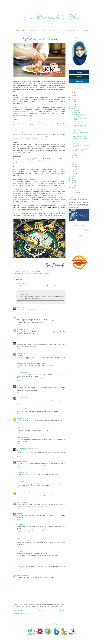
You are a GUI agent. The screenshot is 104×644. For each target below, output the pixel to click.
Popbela (27, 273)
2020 (72, 106)
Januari (74, 173)
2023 (72, 100)
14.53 (26, 398)
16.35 (26, 418)
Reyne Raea (20, 353)
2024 (72, 97)
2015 (72, 183)
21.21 (25, 330)
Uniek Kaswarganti (22, 502)
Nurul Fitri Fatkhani (22, 437)
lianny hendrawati (22, 372)
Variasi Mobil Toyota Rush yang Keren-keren (79, 119)
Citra (19, 564)
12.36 (31, 294)
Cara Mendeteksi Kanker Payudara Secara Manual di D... (80, 133)
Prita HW (20, 482)
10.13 (24, 482)
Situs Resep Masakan (34, 273)
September (75, 156)
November (75, 113)
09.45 (24, 307)
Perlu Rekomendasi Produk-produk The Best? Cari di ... (80, 146)
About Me (25, 31)
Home (18, 31)
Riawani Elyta (21, 418)
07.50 (25, 461)
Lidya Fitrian (21, 398)
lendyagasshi (21, 551)
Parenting (35, 31)
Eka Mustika (20, 472)
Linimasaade (21, 409)
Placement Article (21, 273)
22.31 (30, 437)
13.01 (29, 502)
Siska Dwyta (20, 461)
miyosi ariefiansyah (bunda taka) (26, 448)
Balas (19, 288)
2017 (72, 178)
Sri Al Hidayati (21, 575)
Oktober (74, 153)
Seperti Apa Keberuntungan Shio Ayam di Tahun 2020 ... (80, 130)
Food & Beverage (71, 31)
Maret (74, 169)
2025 (72, 95)
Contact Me (84, 31)
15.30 (26, 409)
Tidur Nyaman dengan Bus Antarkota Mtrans (78, 143)
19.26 (25, 317)
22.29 (23, 342)
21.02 (23, 428)
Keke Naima (20, 385)
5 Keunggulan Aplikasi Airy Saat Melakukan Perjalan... (80, 122)
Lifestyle (52, 31)
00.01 (26, 551)
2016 (72, 181)
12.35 (29, 493)
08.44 (27, 284)
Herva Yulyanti (21, 284)
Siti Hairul (20, 539)
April (73, 167)
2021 (72, 104)
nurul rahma (20, 330)
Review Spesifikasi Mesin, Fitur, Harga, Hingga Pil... (79, 115)
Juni (73, 162)
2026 (72, 93)
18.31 (26, 513)
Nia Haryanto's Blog (52, 17)
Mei (73, 164)
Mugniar (19, 342)
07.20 (22, 564)
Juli (73, 160)
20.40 (25, 524)
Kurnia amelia (21, 513)
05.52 (27, 575)
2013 (72, 187)
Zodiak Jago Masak (47, 273)
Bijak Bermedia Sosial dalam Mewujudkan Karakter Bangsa (78, 199)
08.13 (29, 372)
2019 (72, 108)
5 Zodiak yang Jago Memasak (79, 136)
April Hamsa (20, 524)
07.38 (36, 448)
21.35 (24, 539)
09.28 (26, 472)
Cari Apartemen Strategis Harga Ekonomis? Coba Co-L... (80, 150)
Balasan (21, 291)
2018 (72, 176)
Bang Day (20, 307)
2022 (72, 102)
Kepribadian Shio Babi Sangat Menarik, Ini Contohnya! (79, 126)
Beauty (60, 31)
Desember (75, 110)
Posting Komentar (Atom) (25, 613)
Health (44, 31)
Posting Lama (62, 611)
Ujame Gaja (20, 317)
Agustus (74, 158)
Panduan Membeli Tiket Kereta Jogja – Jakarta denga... (79, 139)
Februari (74, 171)
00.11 (25, 353)
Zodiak (41, 273)
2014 (72, 185)
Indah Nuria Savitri (22, 493)
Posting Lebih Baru (18, 611)
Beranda (41, 611)
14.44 (25, 385)
